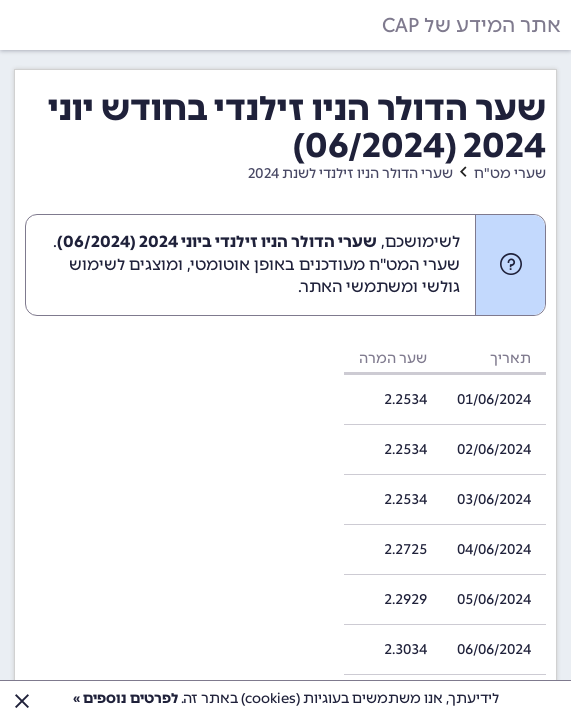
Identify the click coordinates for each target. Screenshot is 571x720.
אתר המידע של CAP (471, 25)
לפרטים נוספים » (125, 698)
